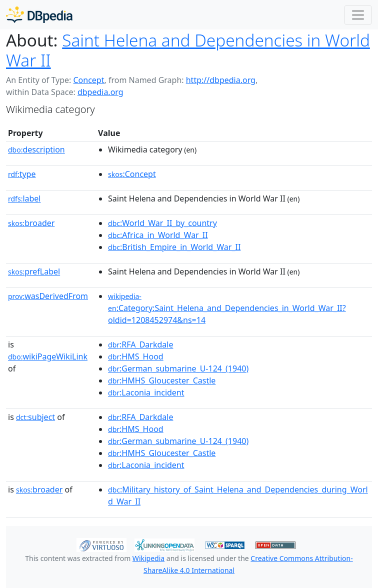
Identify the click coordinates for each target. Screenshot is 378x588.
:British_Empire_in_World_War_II (174, 247)
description (36, 149)
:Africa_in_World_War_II (158, 235)
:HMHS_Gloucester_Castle (162, 380)
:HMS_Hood (136, 356)
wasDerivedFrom (48, 296)
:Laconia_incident (146, 392)
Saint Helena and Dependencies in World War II (188, 50)
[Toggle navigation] (358, 15)
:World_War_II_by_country (162, 223)
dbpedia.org (100, 92)
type (22, 174)
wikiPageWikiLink (48, 356)
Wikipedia (148, 558)
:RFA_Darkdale (140, 344)
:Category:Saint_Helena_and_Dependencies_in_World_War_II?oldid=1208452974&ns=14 (227, 308)
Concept (88, 80)
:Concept (132, 174)
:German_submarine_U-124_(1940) (178, 368)
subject (35, 417)
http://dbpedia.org (221, 80)
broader (31, 223)
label (24, 198)
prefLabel (34, 271)
